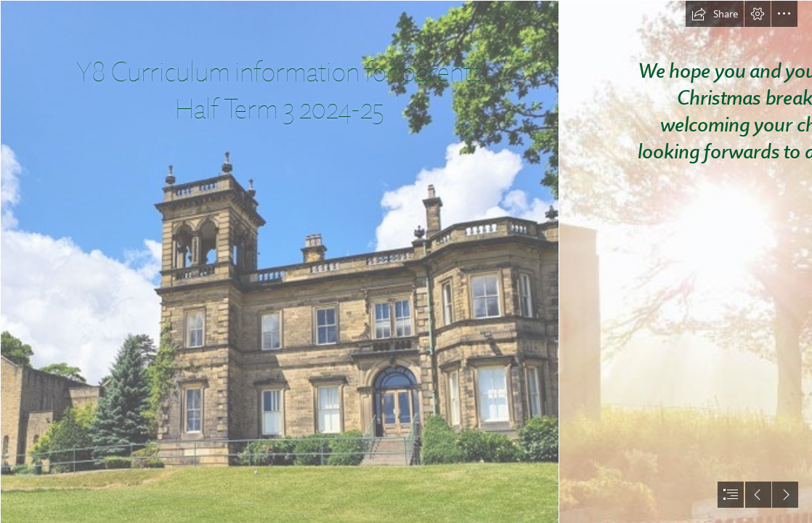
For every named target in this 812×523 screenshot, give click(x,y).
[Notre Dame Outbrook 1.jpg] (279, 261)
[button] (715, 14)
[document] (406, 261)
